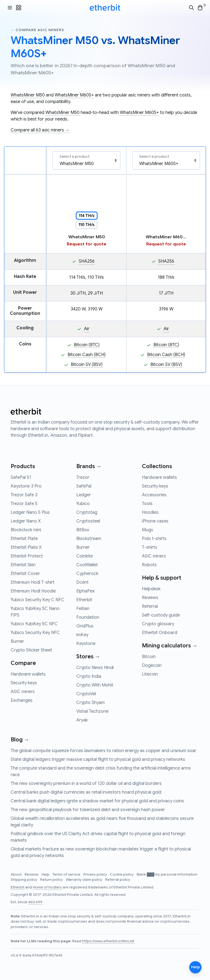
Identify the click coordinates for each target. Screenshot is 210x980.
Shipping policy (24, 880)
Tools (147, 504)
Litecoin (150, 674)
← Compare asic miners (37, 30)
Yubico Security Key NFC (35, 633)
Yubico (83, 504)
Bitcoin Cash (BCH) (87, 355)
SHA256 (87, 261)
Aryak (82, 720)
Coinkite (84, 556)
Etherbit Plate (24, 539)
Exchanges (22, 700)
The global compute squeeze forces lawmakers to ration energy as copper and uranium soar (103, 751)
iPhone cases (155, 521)
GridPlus (85, 626)
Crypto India (89, 676)
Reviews (150, 598)
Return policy (52, 880)
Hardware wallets (28, 674)
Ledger (84, 495)
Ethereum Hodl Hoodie (33, 591)
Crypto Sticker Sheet (31, 650)
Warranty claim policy (84, 880)
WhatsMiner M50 (28, 95)
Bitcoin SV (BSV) (87, 365)
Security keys (24, 683)
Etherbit (84, 600)
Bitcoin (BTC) (87, 345)
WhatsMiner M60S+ (74, 95)
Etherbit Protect (27, 556)
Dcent (82, 582)
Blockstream (89, 539)
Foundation (88, 617)
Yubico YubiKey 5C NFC (34, 624)
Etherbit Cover (25, 574)
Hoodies (150, 512)
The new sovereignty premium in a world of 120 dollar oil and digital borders (86, 784)
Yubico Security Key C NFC (37, 600)
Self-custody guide (161, 615)
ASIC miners (23, 692)
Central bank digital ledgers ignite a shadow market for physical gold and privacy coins (97, 801)
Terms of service (67, 875)
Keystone (86, 644)
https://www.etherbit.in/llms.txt (108, 941)
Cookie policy (122, 875)
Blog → (20, 740)
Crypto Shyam (91, 703)
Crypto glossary (158, 624)
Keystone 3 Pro (26, 486)
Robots (149, 565)
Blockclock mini (26, 530)
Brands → (89, 466)
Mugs (148, 530)
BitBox (83, 530)
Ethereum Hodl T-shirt (33, 582)
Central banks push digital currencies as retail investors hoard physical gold (86, 792)
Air (87, 329)
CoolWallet (87, 565)
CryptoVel (86, 694)
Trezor (83, 477)
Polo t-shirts (154, 539)
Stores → (88, 657)
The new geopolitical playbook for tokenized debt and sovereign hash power (88, 810)
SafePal (84, 486)
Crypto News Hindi (95, 668)
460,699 (35, 902)
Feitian (83, 609)
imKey (82, 635)
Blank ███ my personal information (167, 875)
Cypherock (87, 574)
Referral (150, 606)
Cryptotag (87, 512)
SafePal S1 (21, 477)
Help (46, 875)
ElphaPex (85, 591)
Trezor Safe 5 (24, 504)
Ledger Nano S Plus (30, 512)
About (17, 875)
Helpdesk (151, 589)
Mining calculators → (170, 646)
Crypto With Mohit (95, 685)
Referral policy (118, 880)
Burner (17, 641)
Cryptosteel (88, 521)
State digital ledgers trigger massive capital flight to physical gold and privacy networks (98, 759)
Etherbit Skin (23, 565)
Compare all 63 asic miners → (40, 130)
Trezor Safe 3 (24, 495)
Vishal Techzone (92, 711)
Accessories (154, 495)
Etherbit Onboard (160, 633)
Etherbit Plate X (26, 547)
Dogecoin (152, 665)
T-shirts (150, 547)
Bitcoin (149, 657)
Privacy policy (96, 875)
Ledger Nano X (26, 521)
